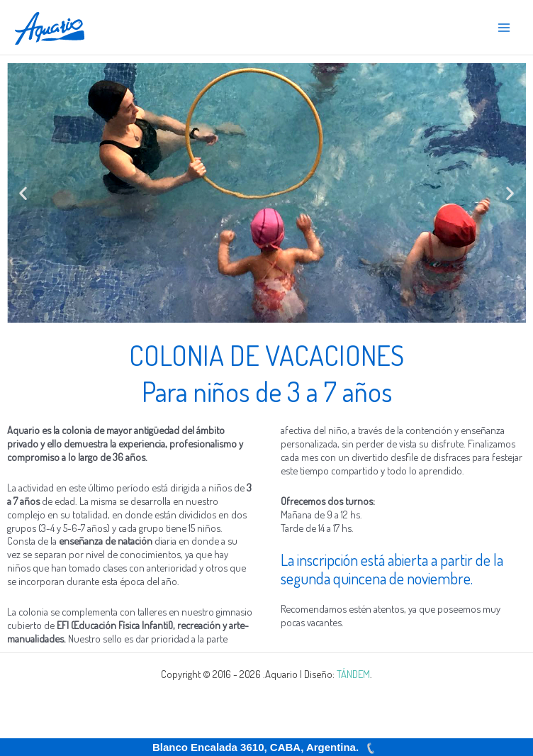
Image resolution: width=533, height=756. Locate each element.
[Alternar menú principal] (504, 28)
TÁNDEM (353, 674)
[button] (23, 193)
